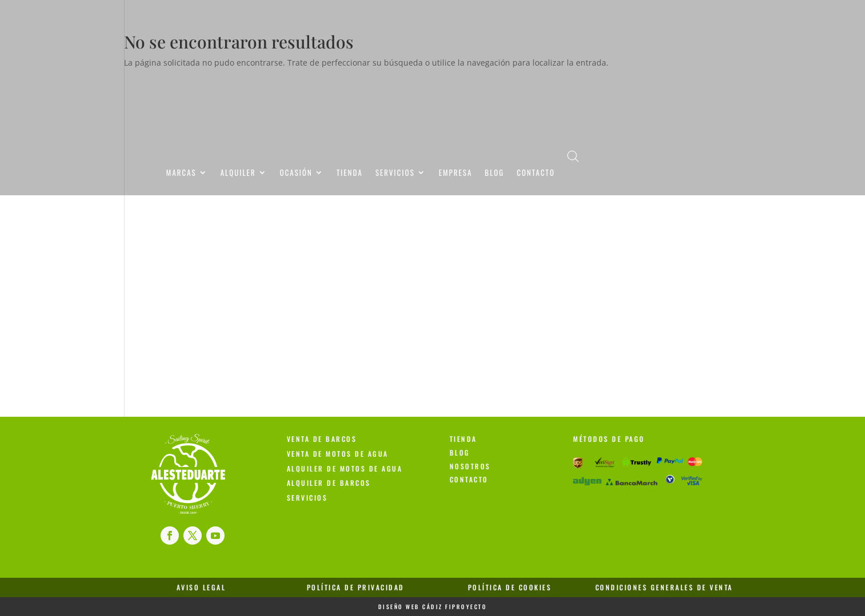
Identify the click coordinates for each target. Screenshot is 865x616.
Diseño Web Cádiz (411, 607)
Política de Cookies (510, 587)
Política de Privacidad (356, 587)
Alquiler (238, 174)
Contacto (536, 174)
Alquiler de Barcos (329, 483)
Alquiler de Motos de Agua (345, 468)
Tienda (350, 174)
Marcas (181, 174)
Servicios (395, 174)
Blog (495, 174)
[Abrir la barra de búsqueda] (573, 156)
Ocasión (296, 174)
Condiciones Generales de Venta (664, 587)
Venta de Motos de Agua (338, 454)
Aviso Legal (201, 587)
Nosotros (470, 466)
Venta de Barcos (322, 439)
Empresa (456, 174)
